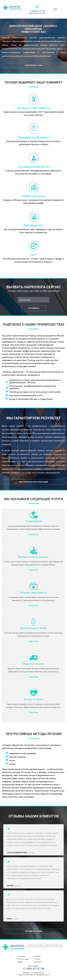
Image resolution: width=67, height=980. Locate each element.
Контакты (38, 962)
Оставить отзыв (33, 931)
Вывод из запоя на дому (33, 557)
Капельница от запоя (33, 628)
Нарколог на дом (33, 664)
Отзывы (37, 956)
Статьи (37, 959)
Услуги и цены (23, 959)
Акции (20, 962)
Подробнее (33, 534)
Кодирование (33, 521)
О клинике (21, 956)
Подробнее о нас (34, 65)
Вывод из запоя (33, 699)
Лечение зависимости (33, 593)
